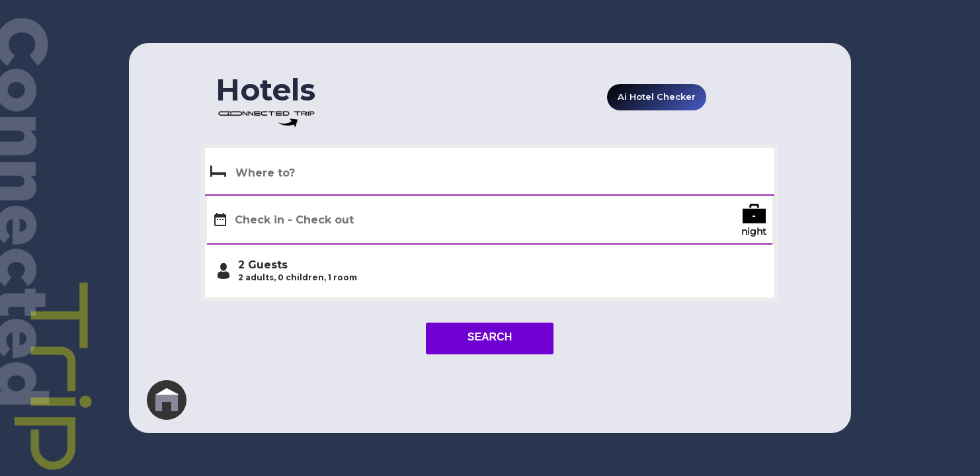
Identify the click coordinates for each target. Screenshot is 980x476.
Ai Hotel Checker (657, 97)
